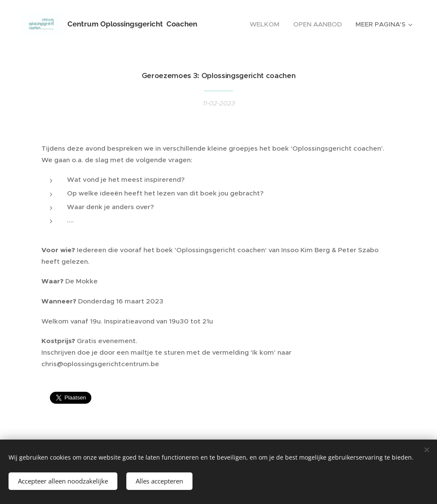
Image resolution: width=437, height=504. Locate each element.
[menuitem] (267, 24)
